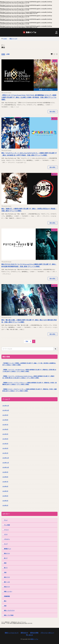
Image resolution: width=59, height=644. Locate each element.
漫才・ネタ (7, 582)
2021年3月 (5, 444)
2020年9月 (5, 472)
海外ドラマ (7, 577)
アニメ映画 (7, 525)
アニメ (55, 119)
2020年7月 (5, 482)
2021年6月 (5, 429)
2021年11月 (6, 406)
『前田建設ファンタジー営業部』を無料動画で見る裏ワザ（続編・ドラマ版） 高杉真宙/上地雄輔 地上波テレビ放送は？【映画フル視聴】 (29, 364)
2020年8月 (5, 477)
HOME (5, 39)
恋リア (6, 558)
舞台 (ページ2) (13, 39)
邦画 (5, 606)
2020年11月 (6, 463)
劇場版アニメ (7, 549)
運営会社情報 (34, 633)
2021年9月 (5, 415)
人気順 (8, 54)
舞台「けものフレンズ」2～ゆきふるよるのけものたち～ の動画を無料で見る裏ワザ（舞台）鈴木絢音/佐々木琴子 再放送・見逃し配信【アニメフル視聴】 (29, 154)
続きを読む (53, 112)
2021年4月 (5, 439)
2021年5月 (5, 434)
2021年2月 (5, 448)
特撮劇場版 (7, 596)
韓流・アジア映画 (9, 615)
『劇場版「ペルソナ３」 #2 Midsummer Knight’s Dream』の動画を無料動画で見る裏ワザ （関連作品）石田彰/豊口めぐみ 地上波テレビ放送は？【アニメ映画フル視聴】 (28, 377)
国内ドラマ (7, 553)
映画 (5, 563)
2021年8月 (5, 420)
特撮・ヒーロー (8, 591)
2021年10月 (6, 410)
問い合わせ (29, 635)
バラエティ (7, 539)
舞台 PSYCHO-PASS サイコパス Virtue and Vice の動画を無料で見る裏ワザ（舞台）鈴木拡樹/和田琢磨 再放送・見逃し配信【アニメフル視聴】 (29, 265)
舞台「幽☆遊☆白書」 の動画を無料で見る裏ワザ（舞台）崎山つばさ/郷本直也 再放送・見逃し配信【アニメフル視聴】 (29, 321)
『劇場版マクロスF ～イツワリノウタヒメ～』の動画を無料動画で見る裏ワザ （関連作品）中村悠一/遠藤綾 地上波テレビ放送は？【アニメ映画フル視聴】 (29, 383)
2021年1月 (5, 453)
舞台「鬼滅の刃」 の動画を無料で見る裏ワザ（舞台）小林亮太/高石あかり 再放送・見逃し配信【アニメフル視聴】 (29, 210)
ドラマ (6, 534)
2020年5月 (5, 491)
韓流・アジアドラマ (9, 610)
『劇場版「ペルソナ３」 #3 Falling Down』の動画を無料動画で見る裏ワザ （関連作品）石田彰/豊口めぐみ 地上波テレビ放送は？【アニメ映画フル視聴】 (29, 370)
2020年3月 (5, 501)
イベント (6, 530)
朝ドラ (6, 568)
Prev (27, 341)
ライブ (6, 544)
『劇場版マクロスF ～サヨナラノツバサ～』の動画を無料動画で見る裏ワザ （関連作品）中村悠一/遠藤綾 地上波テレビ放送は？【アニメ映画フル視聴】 (29, 390)
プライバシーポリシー (47, 633)
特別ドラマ (7, 587)
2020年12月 (6, 458)
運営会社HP (24, 633)
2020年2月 (5, 505)
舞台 (56, 61)
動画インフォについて (12, 633)
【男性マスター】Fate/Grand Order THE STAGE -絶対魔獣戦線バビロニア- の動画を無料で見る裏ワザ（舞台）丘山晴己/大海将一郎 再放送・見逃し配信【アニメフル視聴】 (29, 97)
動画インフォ (34, 639)
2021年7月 (5, 425)
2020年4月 (5, 496)
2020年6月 (5, 486)
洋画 (5, 572)
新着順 (3, 54)
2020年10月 (6, 467)
